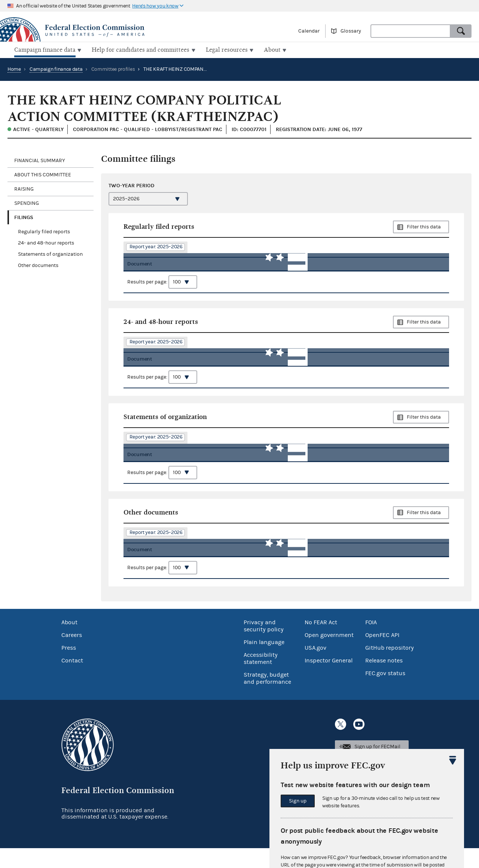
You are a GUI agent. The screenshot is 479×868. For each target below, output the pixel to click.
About (69, 643)
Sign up (298, 801)
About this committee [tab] (43, 174)
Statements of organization (50, 254)
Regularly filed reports (44, 231)
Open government (329, 655)
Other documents (38, 265)
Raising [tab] (24, 188)
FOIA (371, 643)
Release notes (384, 681)
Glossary (351, 31)
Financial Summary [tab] (40, 160)
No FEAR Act (321, 643)
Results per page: (162, 286)
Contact (72, 681)
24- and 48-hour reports (46, 242)
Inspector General (329, 681)
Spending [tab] (27, 202)
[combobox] (411, 31)
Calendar (309, 31)
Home (14, 69)
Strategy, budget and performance (267, 699)
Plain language (264, 662)
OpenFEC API (382, 655)
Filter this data (424, 226)
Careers (72, 655)
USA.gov (315, 668)
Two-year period (132, 185)
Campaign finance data (56, 69)
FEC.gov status (385, 694)
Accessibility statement (261, 679)
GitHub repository (390, 668)
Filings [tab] (24, 216)
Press (69, 668)
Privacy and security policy (264, 646)
